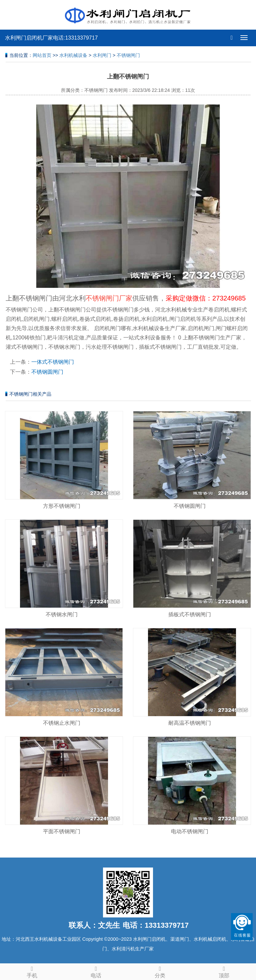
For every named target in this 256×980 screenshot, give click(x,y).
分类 (160, 971)
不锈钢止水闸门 (62, 723)
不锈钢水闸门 (62, 614)
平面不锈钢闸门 (62, 831)
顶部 (224, 971)
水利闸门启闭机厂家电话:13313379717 (51, 38)
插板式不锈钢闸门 (190, 614)
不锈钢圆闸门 (47, 372)
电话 (96, 971)
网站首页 (42, 55)
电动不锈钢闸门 (190, 831)
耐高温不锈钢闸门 (190, 723)
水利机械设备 (73, 55)
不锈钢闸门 (128, 55)
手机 (32, 971)
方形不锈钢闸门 (62, 506)
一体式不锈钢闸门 (53, 362)
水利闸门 (102, 55)
